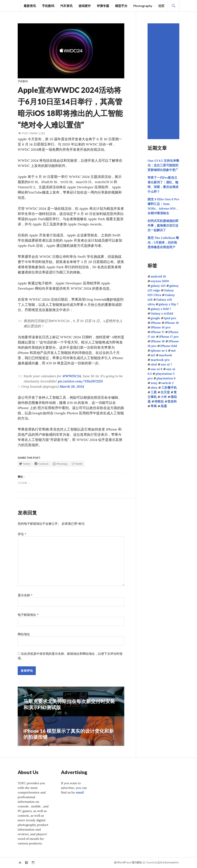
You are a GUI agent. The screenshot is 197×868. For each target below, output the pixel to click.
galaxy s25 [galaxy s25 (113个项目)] (158, 286)
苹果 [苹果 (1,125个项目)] (154, 406)
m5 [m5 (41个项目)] (153, 355)
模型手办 (121, 6)
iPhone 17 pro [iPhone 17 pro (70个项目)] (169, 337)
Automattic (172, 863)
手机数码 (48, 6)
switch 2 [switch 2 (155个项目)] (167, 383)
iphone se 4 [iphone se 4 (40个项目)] (159, 350)
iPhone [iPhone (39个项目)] (156, 323)
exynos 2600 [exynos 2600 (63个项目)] (160, 281)
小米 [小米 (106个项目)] (164, 397)
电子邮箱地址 (28, 615)
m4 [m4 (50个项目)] (173, 350)
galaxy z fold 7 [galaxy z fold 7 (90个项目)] (161, 309)
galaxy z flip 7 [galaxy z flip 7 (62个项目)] (169, 304)
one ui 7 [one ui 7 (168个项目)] (166, 364)
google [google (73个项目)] (155, 318)
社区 (161, 6)
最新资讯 (30, 6)
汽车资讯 (66, 6)
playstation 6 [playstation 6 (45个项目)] (166, 378)
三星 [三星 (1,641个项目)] (154, 392)
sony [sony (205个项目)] (154, 383)
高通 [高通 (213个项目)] (164, 406)
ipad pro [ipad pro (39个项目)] (170, 318)
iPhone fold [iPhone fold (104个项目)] (169, 346)
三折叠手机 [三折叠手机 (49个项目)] (169, 387)
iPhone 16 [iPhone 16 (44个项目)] (172, 323)
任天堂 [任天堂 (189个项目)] (165, 392)
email (80, 793)
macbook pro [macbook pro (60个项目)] (160, 360)
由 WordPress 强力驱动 (128, 863)
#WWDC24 (72, 376)
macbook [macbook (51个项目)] (165, 355)
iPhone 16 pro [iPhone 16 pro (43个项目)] (161, 327)
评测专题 (103, 6)
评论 (22, 534)
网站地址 (24, 634)
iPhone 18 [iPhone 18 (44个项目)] (158, 341)
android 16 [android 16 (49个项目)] (158, 276)
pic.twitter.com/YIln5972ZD (80, 381)
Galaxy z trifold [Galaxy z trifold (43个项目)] (162, 313)
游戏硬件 (85, 6)
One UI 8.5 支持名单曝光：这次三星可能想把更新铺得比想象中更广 (163, 165)
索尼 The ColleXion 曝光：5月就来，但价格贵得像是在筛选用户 (163, 242)
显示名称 (25, 595)
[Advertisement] (164, 81)
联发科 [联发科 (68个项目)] (172, 401)
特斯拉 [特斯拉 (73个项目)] (159, 401)
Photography (143, 6)
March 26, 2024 (72, 386)
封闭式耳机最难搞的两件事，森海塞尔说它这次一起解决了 (163, 225)
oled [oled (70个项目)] (154, 364)
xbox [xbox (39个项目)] (154, 387)
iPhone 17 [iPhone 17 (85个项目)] (157, 332)
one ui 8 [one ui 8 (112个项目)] (157, 369)
